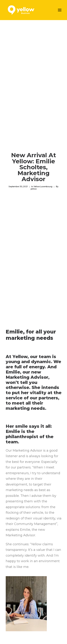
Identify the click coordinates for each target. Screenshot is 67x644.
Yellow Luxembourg (43, 184)
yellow (34, 187)
